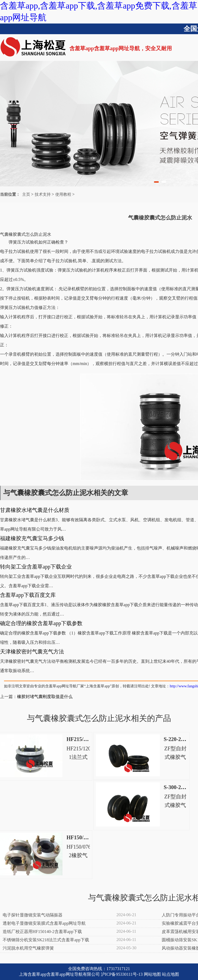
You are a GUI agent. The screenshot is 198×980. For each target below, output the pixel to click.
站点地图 (171, 974)
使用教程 (63, 194)
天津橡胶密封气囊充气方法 (32, 652)
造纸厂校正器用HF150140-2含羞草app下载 (42, 932)
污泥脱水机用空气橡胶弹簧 (28, 948)
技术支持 (43, 194)
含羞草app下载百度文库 (28, 595)
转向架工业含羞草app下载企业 (36, 567)
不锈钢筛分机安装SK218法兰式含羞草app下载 (46, 940)
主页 (26, 194)
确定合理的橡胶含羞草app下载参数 (41, 623)
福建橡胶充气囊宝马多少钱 (32, 538)
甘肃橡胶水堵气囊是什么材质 (35, 510)
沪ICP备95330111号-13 (122, 974)
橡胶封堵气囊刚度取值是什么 (45, 697)
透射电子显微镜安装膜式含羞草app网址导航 (44, 923)
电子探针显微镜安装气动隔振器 (33, 915)
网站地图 (152, 974)
